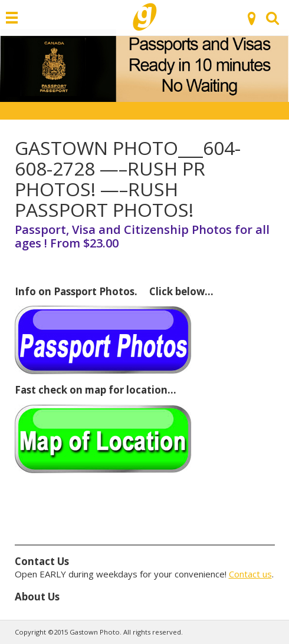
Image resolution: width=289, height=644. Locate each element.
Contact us (250, 574)
